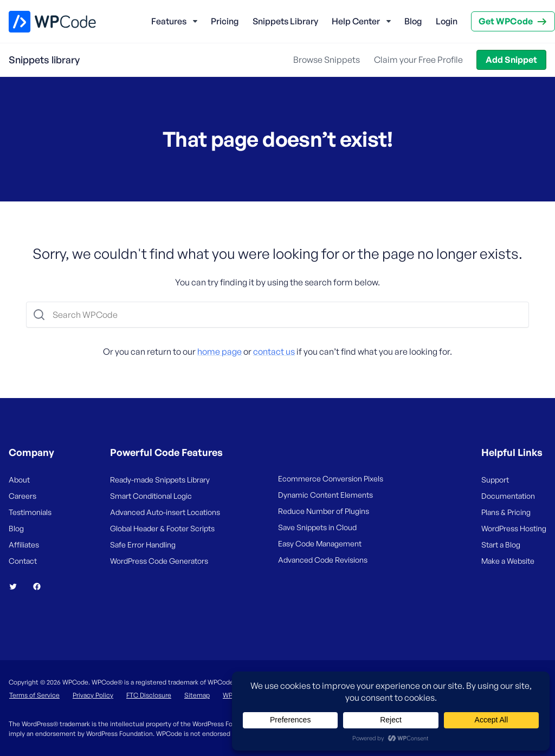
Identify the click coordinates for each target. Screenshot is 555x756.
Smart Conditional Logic (151, 496)
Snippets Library (285, 21)
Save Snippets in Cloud (317, 527)
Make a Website (508, 561)
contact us (274, 351)
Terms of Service (34, 695)
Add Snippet (511, 60)
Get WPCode (506, 21)
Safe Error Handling (143, 545)
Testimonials (30, 512)
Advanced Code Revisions (323, 560)
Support (495, 480)
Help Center (356, 21)
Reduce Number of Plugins (324, 511)
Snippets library (44, 60)
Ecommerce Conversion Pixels (331, 478)
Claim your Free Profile (418, 60)
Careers (22, 496)
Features (169, 21)
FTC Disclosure (149, 695)
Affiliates (24, 545)
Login (447, 21)
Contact (23, 561)
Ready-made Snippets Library (160, 480)
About (19, 480)
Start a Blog (501, 545)
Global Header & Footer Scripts (162, 528)
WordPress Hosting (514, 528)
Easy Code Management (320, 543)
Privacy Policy (93, 695)
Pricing (225, 21)
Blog (413, 21)
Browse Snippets (327, 60)
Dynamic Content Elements (325, 495)
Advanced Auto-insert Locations (165, 512)
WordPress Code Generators (159, 561)
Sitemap (197, 695)
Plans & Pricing (506, 512)
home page (220, 351)
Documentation (508, 496)
